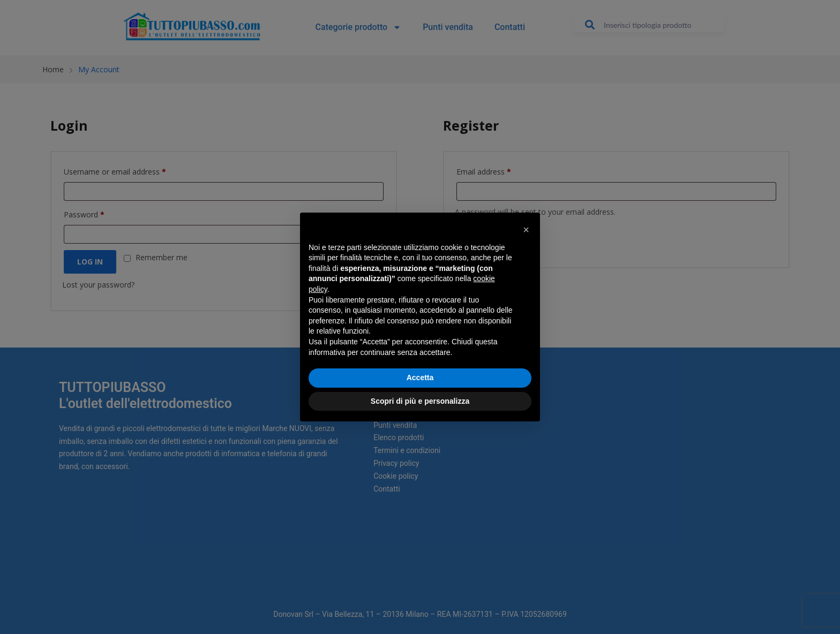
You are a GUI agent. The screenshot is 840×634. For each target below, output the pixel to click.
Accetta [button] (420, 378)
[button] (526, 230)
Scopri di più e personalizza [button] (420, 401)
